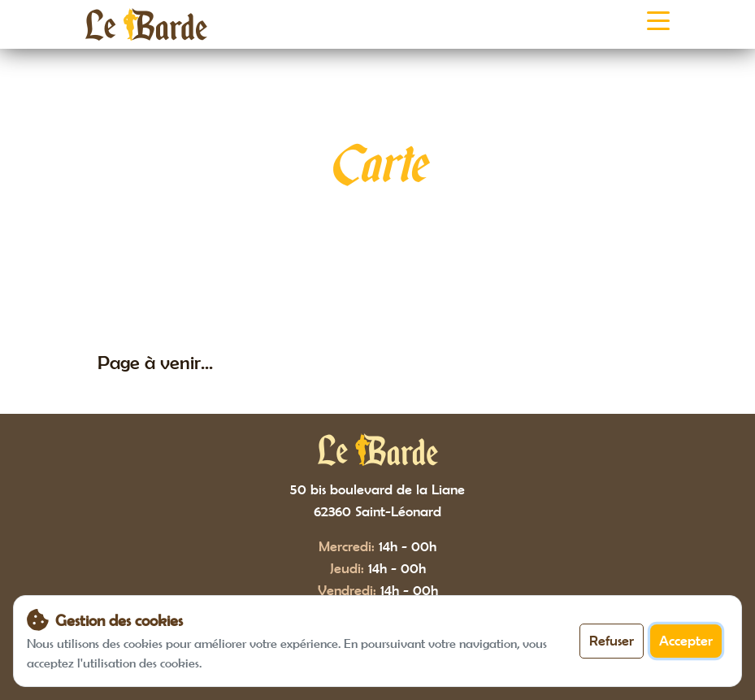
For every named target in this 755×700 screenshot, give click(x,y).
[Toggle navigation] (658, 24)
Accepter (686, 641)
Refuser (612, 641)
